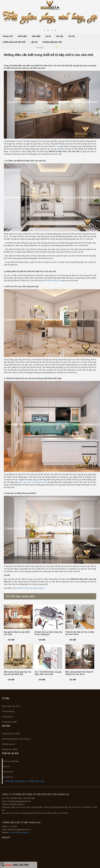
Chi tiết (11, 640)
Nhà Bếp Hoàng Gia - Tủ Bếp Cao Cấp (25, 781)
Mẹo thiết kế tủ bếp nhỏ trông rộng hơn (29, 588)
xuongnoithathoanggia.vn (19, 832)
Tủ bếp (6, 698)
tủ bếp (57, 146)
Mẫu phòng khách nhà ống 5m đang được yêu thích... (79, 673)
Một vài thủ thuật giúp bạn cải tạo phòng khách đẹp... (17, 673)
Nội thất (6, 726)
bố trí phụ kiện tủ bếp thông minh (33, 482)
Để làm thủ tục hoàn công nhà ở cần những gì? (48, 633)
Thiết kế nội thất (10, 753)
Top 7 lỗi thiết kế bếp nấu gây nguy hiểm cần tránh (48, 673)
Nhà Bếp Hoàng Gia (52, 281)
